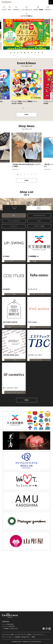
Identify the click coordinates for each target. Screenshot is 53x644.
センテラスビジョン (39, 635)
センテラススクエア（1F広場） (24, 635)
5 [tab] (25, 53)
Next (51, 33)
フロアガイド (16, 10)
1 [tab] (11, 53)
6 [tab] (28, 53)
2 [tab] (14, 53)
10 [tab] (42, 53)
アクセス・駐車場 (38, 10)
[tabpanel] (26, 34)
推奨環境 (18, 637)
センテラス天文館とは (26, 16)
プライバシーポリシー (8, 637)
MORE (27, 115)
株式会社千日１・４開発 (28, 637)
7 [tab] (32, 53)
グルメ (10, 10)
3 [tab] (18, 53)
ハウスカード (48, 10)
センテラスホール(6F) (8, 635)
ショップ (4, 10)
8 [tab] (35, 53)
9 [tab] (39, 53)
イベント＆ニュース (27, 10)
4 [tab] (21, 53)
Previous (2, 33)
